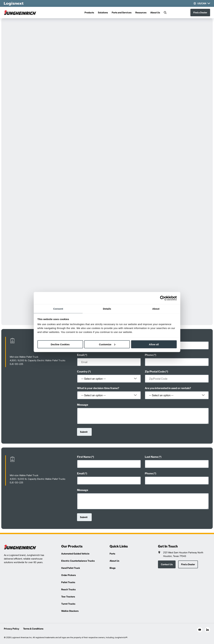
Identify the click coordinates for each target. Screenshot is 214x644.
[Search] (165, 13)
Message (83, 405)
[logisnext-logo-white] (14, 3)
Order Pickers (68, 575)
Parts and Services (122, 12)
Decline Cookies (60, 344)
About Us (155, 12)
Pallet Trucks (68, 582)
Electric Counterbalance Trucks (78, 561)
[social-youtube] (200, 630)
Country (82, 372)
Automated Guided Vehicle (75, 554)
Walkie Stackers (70, 611)
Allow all (154, 344)
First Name (84, 457)
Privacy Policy (12, 629)
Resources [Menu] (141, 12)
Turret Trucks (68, 604)
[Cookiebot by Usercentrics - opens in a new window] (162, 298)
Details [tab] (107, 309)
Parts (112, 554)
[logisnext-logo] (20, 547)
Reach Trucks (68, 589)
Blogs (113, 568)
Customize (107, 344)
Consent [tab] (58, 309)
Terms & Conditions (33, 629)
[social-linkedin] (207, 630)
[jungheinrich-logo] (20, 12)
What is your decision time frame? (98, 388)
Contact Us (167, 564)
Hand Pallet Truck (71, 568)
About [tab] (156, 309)
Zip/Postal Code (155, 372)
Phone (149, 355)
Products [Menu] (89, 12)
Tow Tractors (68, 597)
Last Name (151, 457)
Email (80, 355)
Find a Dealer (200, 12)
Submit (84, 432)
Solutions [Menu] (103, 12)
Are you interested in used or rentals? (168, 388)
